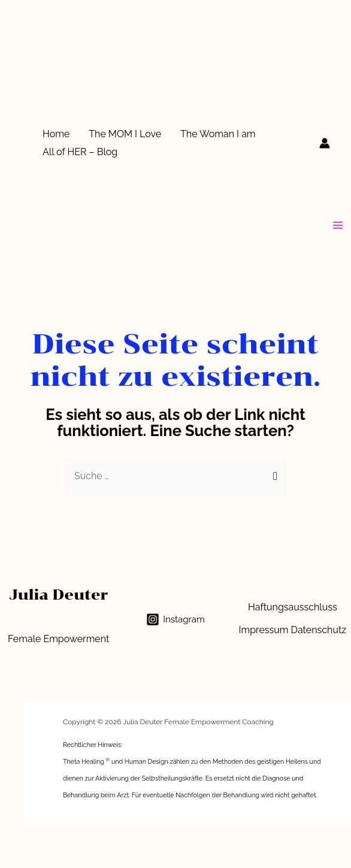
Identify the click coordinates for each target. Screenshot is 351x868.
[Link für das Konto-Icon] (325, 143)
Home (56, 134)
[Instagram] (175, 619)
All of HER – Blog (80, 152)
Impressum (264, 630)
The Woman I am (218, 134)
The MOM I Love (125, 134)
